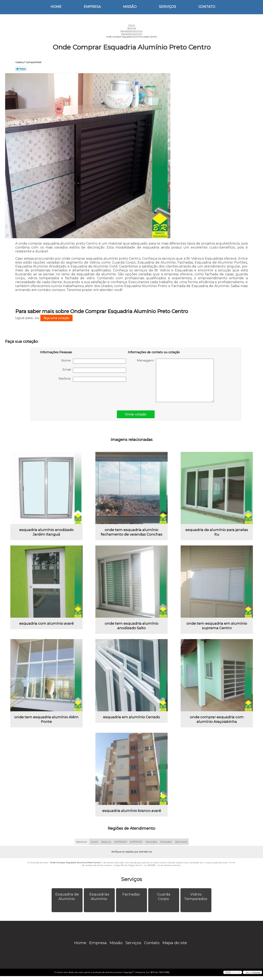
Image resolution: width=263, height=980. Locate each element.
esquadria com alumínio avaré (46, 623)
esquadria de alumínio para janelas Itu (217, 532)
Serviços (168, 7)
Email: (94, 370)
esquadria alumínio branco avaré (132, 811)
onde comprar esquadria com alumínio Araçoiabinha (217, 719)
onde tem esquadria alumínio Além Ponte (46, 719)
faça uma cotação (56, 318)
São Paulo (181, 842)
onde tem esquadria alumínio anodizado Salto (131, 626)
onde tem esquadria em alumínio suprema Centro (217, 626)
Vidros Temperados (196, 896)
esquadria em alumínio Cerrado (131, 717)
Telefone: (92, 379)
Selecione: (82, 842)
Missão (130, 7)
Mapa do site (175, 943)
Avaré (94, 842)
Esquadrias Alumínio (99, 896)
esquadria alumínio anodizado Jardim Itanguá (46, 532)
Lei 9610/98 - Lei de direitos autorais (162, 865)
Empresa (92, 7)
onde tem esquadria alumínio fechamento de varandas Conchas (131, 532)
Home (56, 7)
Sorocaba (151, 842)
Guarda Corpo (164, 896)
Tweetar (21, 69)
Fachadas (131, 894)
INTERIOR (120, 842)
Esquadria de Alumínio (67, 896)
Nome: (94, 361)
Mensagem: (175, 380)
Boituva (106, 842)
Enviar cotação (136, 414)
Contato (207, 7)
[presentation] (66, 394)
